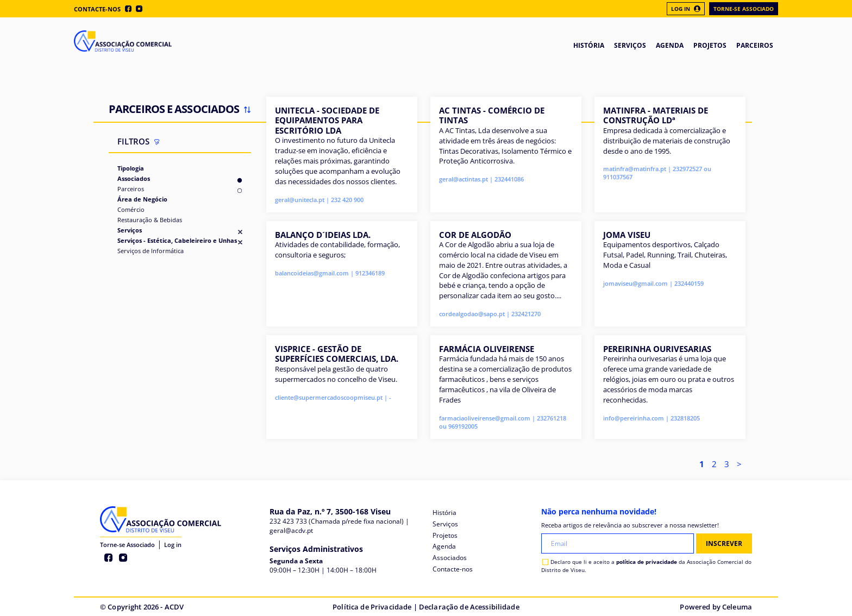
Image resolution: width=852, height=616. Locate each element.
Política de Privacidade (372, 607)
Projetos (445, 535)
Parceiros (131, 189)
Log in (173, 545)
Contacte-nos (97, 9)
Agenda (444, 546)
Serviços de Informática (151, 251)
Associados (134, 178)
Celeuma (737, 607)
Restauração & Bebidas (150, 220)
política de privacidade (647, 562)
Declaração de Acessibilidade (469, 607)
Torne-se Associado (744, 9)
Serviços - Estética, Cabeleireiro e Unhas (177, 240)
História (444, 513)
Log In (686, 9)
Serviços (130, 230)
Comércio (131, 209)
